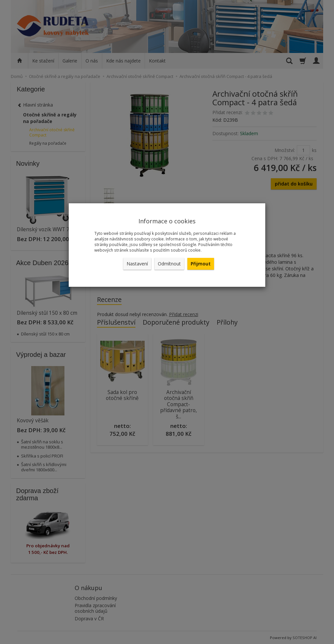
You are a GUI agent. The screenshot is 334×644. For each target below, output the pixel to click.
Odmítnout (169, 264)
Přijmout (201, 264)
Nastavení (137, 264)
